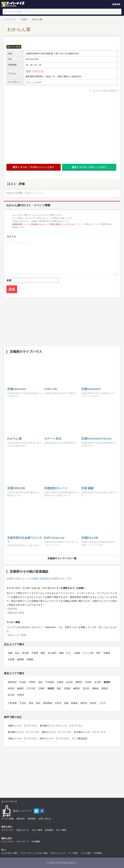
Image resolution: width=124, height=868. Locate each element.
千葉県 (35, 653)
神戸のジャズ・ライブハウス (54, 739)
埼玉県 (25, 653)
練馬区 (77, 688)
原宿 (31, 703)
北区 (40, 682)
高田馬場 (47, 703)
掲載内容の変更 (16, 613)
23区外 (21, 695)
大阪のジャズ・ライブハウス (22, 739)
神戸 (98, 653)
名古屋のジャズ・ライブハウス (90, 732)
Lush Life (51, 389)
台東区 (60, 682)
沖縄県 (30, 659)
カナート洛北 (53, 439)
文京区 (98, 682)
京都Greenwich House (96, 439)
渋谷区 (51, 688)
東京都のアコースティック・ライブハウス (61, 726)
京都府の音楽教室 (40, 579)
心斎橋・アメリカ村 (83, 653)
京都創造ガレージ (56, 488)
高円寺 (84, 703)
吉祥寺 (93, 703)
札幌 (10, 653)
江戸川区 (31, 688)
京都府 (24, 19)
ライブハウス (10, 19)
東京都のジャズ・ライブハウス (24, 732)
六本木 (58, 703)
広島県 (11, 659)
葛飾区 (95, 688)
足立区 (11, 695)
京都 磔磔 (87, 488)
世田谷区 (12, 682)
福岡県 (21, 659)
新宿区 (107, 682)
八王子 (103, 703)
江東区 (41, 688)
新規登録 (116, 4)
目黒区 (67, 688)
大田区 (88, 682)
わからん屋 (37, 19)
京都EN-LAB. (90, 538)
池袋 (66, 703)
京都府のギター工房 (61, 579)
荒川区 (86, 688)
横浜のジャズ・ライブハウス (57, 732)
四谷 (38, 703)
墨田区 (79, 682)
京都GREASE (16, 488)
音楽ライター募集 (17, 635)
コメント (11, 236)
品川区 (70, 682)
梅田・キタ (65, 653)
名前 (9, 280)
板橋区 (21, 688)
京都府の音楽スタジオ (18, 579)
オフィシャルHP (33, 82)
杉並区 (11, 688)
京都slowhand (91, 389)
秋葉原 (74, 703)
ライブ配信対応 (80, 739)
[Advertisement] (61, 322)
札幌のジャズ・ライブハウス (22, 726)
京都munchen (16, 389)
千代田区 (50, 682)
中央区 (23, 682)
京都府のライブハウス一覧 (62, 558)
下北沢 (23, 703)
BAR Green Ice (54, 538)
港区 (59, 688)
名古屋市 (52, 653)
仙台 (17, 653)
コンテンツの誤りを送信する (105, 90)
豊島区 (105, 688)
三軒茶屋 (12, 703)
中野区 (32, 682)
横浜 (43, 653)
